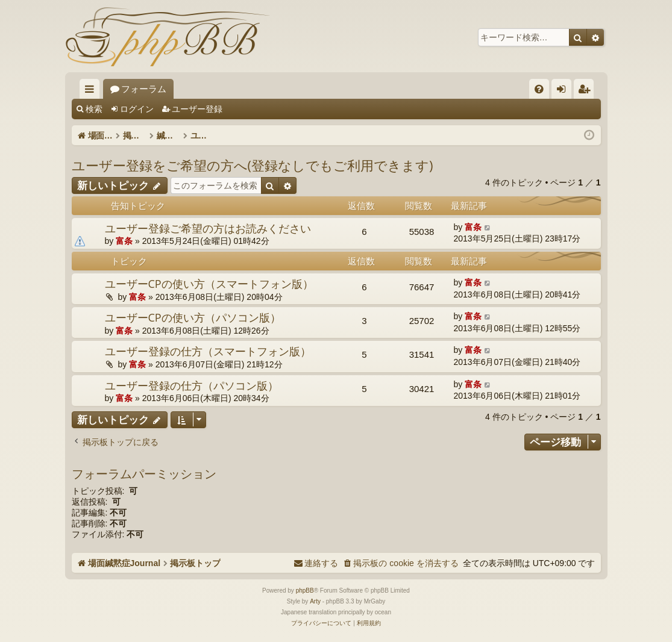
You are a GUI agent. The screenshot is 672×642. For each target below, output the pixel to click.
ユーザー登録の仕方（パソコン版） (192, 385)
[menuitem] (539, 89)
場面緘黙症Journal (148, 89)
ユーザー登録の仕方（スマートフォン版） (208, 351)
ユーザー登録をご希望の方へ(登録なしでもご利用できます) (253, 165)
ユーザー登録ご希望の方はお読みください (208, 228)
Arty (315, 601)
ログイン (137, 109)
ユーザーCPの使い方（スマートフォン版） (209, 284)
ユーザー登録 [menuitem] (587, 91)
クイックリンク (92, 91)
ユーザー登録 (197, 109)
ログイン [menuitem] (564, 91)
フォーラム (237, 89)
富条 (124, 241)
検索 (94, 109)
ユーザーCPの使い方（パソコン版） (193, 317)
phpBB (305, 591)
